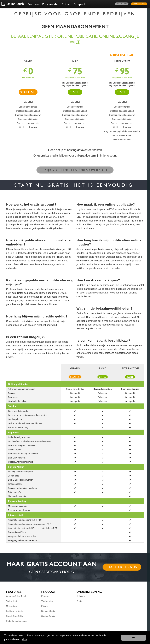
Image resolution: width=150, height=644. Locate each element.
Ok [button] (134, 638)
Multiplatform (12, 606)
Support (79, 4)
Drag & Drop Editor (15, 616)
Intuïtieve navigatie (15, 611)
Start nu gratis (122, 567)
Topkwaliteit (11, 601)
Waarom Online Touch (16, 596)
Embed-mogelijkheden (16, 621)
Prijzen (67, 4)
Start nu (28, 93)
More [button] (24, 639)
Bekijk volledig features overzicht (75, 170)
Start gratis (139, 4)
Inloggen (122, 4)
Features (34, 4)
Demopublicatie (48, 611)
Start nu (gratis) (48, 616)
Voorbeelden (51, 4)
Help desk (81, 596)
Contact (80, 601)
